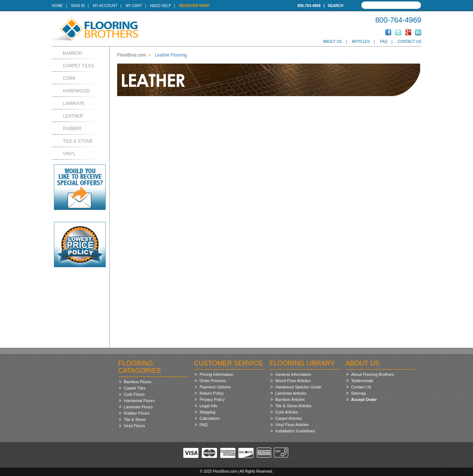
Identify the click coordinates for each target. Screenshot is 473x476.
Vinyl (69, 154)
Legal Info (208, 406)
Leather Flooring (171, 55)
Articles (361, 42)
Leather (73, 116)
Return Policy (212, 393)
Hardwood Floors (139, 401)
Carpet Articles (289, 418)
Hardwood (76, 91)
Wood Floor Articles (293, 381)
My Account (105, 6)
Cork (69, 78)
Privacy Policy (212, 399)
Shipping (207, 412)
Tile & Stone (78, 141)
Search (336, 6)
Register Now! (194, 6)
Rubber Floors (137, 413)
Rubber (72, 129)
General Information (293, 374)
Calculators (210, 418)
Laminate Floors (138, 407)
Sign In (78, 6)
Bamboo (73, 53)
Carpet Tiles (79, 66)
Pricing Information (217, 374)
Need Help (161, 6)
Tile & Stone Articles (293, 406)
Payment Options (215, 387)
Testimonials (362, 381)
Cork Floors (134, 394)
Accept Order (364, 399)
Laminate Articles (291, 393)
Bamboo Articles (290, 399)
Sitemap (358, 393)
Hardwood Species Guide (298, 387)
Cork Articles (287, 412)
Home (57, 6)
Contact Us (409, 42)
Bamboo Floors (138, 382)
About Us (332, 42)
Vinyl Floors (134, 426)
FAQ (384, 42)
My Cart (134, 6)
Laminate (74, 103)
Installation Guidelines (295, 431)
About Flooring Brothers (372, 374)
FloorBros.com (132, 55)
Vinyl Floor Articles (292, 425)
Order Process (213, 381)
